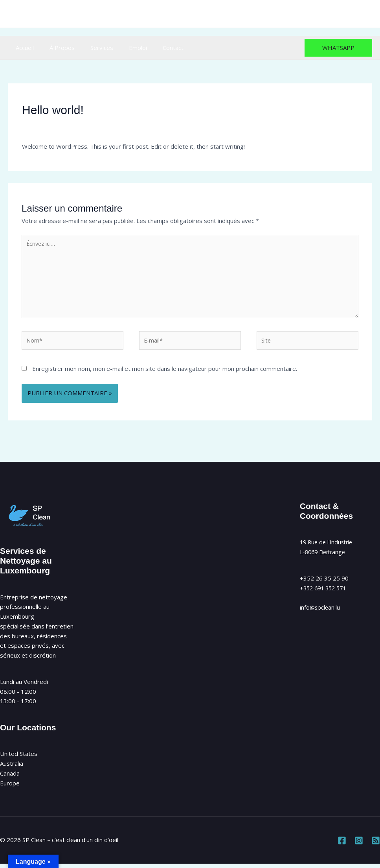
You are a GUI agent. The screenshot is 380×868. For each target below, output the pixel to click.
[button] (338, 48)
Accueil (23, 48)
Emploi (124, 48)
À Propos (56, 48)
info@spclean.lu (214, 14)
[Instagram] (350, 14)
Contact (155, 48)
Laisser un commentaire (54, 125)
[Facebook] (333, 14)
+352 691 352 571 (325, 593)
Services (92, 48)
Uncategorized (112, 125)
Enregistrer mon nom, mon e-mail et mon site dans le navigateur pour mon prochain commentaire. (165, 373)
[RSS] (367, 14)
